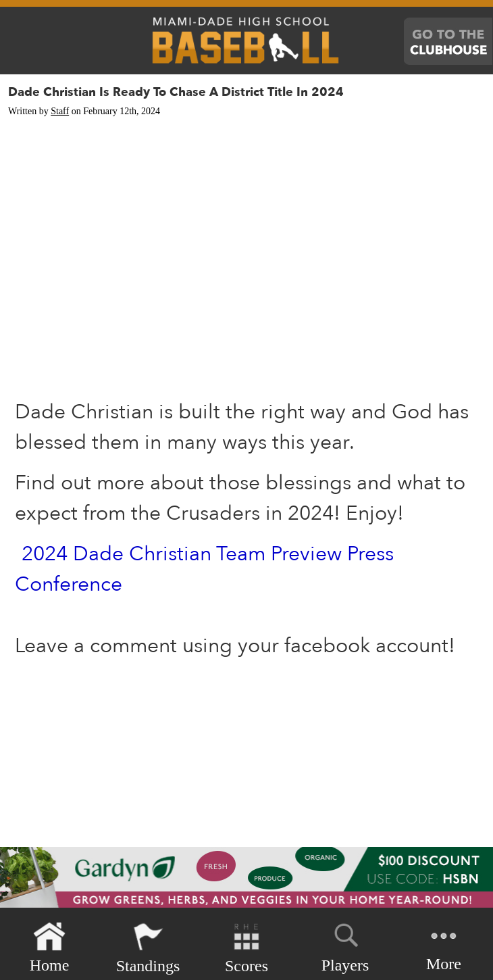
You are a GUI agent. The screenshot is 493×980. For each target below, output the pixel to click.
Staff (60, 111)
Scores (246, 948)
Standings (148, 948)
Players (345, 946)
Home (50, 948)
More (444, 947)
